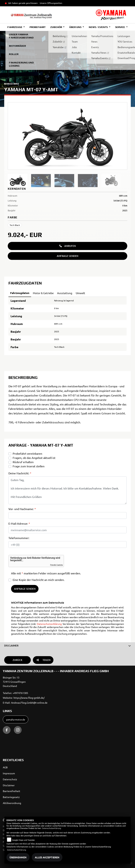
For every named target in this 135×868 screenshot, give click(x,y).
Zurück (17, 660)
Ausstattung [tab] (65, 293)
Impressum (9, 773)
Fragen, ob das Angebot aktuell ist (34, 458)
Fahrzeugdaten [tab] (20, 293)
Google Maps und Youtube (23, 840)
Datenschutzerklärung (49, 624)
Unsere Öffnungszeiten (51, 3)
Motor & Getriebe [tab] (43, 293)
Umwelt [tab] (80, 293)
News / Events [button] (99, 27)
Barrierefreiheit (12, 791)
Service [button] (120, 27)
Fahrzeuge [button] (15, 27)
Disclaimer (9, 785)
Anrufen (68, 246)
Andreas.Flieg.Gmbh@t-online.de (29, 703)
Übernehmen (18, 857)
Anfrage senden (67, 256)
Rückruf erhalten (23, 462)
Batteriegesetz (11, 797)
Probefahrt (38, 27)
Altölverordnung (12, 803)
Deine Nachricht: (20, 473)
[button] (67, 646)
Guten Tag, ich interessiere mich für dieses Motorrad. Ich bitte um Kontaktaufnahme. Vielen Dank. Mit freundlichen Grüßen (67, 490)
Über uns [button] (76, 27)
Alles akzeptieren (47, 857)
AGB (5, 767)
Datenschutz (10, 779)
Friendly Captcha (56, 565)
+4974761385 (20, 693)
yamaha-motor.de (16, 719)
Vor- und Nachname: (22, 509)
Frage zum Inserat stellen (29, 466)
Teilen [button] (43, 660)
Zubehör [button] (56, 27)
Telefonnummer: (19, 538)
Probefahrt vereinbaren (27, 453)
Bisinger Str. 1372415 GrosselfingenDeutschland (14, 682)
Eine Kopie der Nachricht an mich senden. (39, 580)
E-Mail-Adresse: (19, 523)
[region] (67, 181)
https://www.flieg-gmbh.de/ (29, 698)
